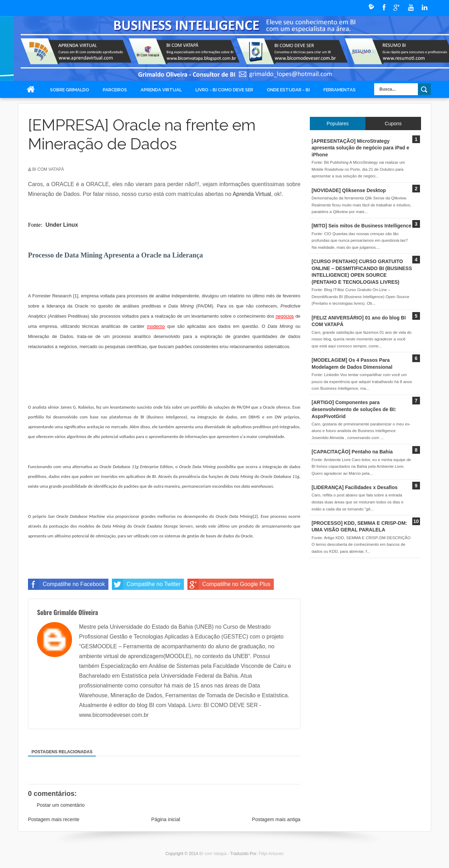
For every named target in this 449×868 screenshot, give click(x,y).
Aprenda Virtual (161, 90)
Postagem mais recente (54, 819)
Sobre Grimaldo (70, 90)
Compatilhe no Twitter (146, 584)
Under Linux (62, 225)
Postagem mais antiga (276, 819)
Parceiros (115, 90)
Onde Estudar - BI (288, 90)
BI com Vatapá (213, 854)
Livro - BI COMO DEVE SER (224, 90)
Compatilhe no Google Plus (229, 584)
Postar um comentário (61, 805)
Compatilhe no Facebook (66, 584)
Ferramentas (340, 90)
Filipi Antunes (271, 854)
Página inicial (166, 819)
